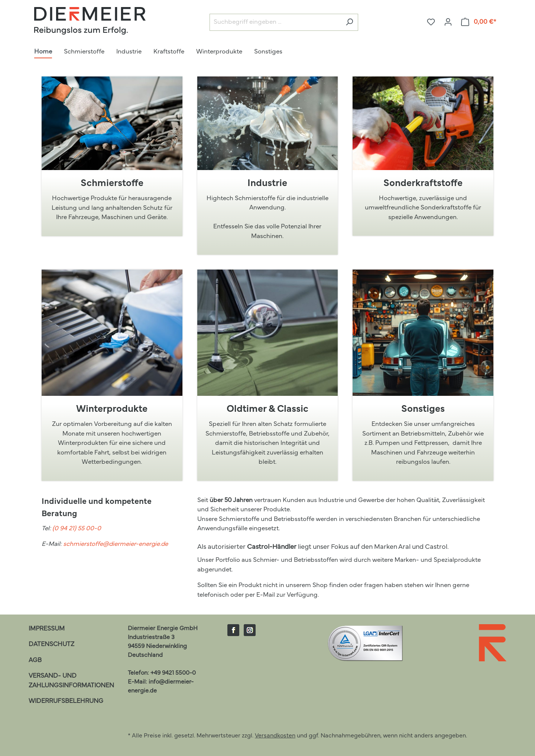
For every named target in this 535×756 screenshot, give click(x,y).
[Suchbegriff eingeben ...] (275, 22)
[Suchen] (349, 22)
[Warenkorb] (479, 22)
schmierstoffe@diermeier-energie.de (116, 544)
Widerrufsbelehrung (66, 701)
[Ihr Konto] (448, 22)
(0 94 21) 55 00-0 (77, 529)
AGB (35, 660)
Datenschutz (51, 644)
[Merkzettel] (431, 22)
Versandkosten (275, 736)
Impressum (47, 629)
